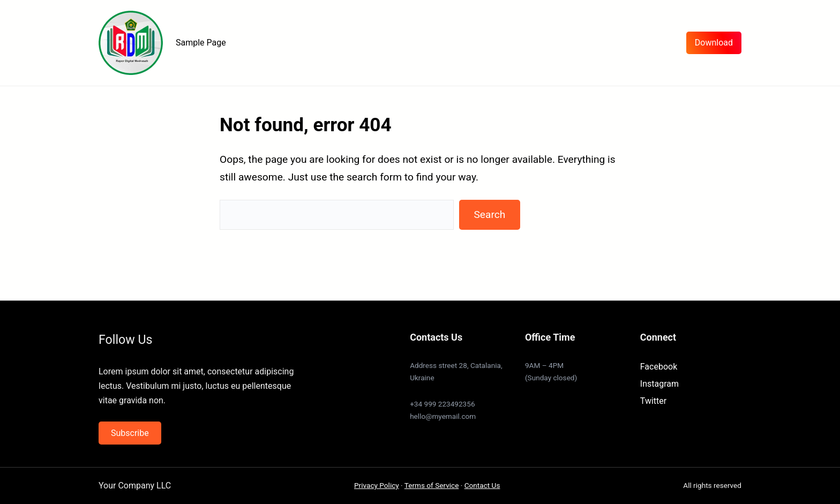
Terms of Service (432, 485)
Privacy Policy (377, 485)
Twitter (653, 401)
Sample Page (201, 43)
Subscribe (130, 433)
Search (489, 215)
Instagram (659, 384)
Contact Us (482, 485)
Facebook (659, 367)
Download (714, 43)
